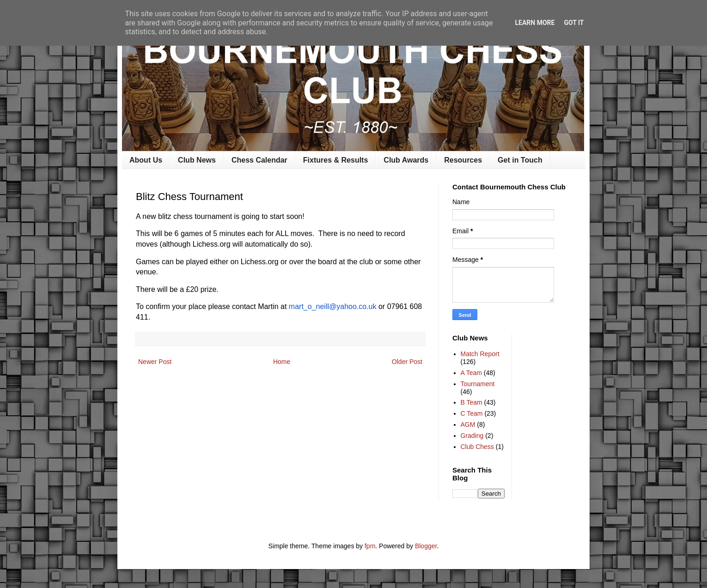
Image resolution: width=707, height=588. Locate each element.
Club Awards (406, 160)
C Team (472, 413)
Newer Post (155, 362)
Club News (197, 160)
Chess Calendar (259, 160)
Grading (472, 436)
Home (282, 362)
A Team (471, 373)
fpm (370, 546)
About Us (146, 160)
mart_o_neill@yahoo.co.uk (333, 306)
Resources (463, 160)
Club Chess (477, 447)
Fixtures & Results (335, 160)
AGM (468, 424)
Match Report (480, 354)
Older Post (407, 362)
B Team (472, 402)
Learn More (535, 23)
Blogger (426, 546)
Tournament (478, 384)
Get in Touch (520, 160)
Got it (574, 23)
